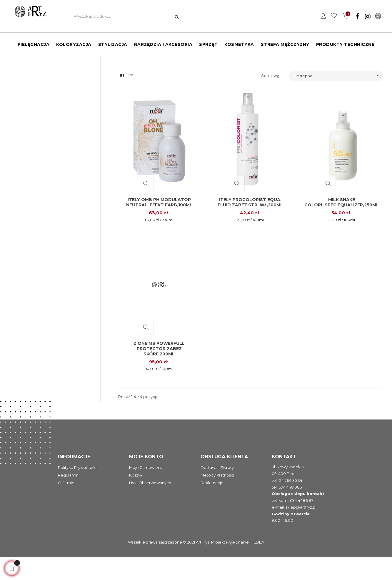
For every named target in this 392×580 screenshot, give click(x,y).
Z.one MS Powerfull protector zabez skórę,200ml (159, 372)
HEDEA (257, 565)
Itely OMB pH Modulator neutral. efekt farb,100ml (159, 225)
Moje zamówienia (146, 490)
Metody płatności (217, 498)
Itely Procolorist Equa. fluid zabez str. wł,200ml (250, 225)
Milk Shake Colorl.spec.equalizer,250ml (342, 225)
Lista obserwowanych (150, 506)
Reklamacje (212, 506)
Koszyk (136, 498)
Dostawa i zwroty (217, 490)
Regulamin (68, 498)
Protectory (23, 75)
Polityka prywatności (78, 490)
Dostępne (338, 98)
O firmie (66, 506)
